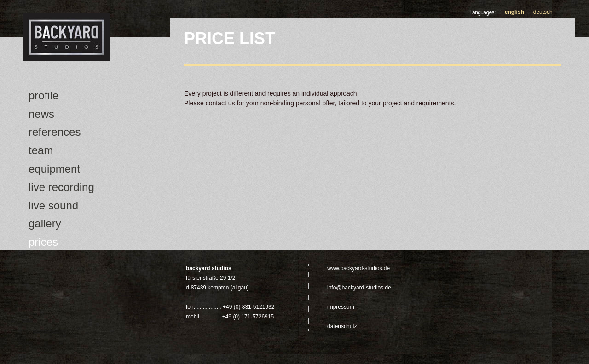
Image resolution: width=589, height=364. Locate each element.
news (41, 114)
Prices (43, 242)
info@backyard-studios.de (359, 288)
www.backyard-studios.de (358, 268)
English (514, 12)
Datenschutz (342, 326)
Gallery (45, 223)
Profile (43, 95)
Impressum (341, 307)
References (55, 132)
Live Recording (61, 187)
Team (41, 150)
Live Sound (53, 205)
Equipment (54, 169)
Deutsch (543, 12)
